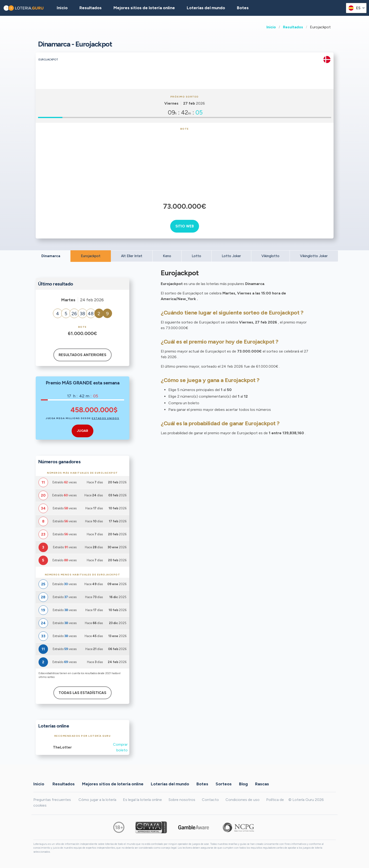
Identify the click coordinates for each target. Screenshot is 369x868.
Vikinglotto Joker (314, 256)
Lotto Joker (231, 256)
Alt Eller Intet (132, 256)
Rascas (262, 784)
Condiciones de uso (243, 800)
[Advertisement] (185, 166)
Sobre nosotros (182, 800)
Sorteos (224, 784)
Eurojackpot (91, 256)
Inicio (271, 27)
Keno (167, 256)
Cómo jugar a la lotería (97, 800)
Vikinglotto (270, 256)
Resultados (293, 27)
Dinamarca (51, 256)
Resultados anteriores (82, 355)
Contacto (210, 800)
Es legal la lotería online (142, 800)
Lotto (196, 256)
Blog (243, 784)
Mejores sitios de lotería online (144, 8)
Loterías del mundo (206, 8)
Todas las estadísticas (82, 693)
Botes (243, 8)
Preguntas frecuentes (52, 800)
